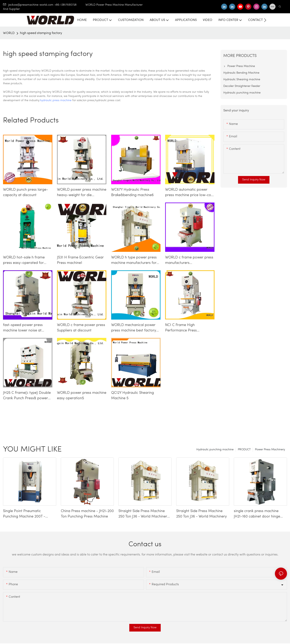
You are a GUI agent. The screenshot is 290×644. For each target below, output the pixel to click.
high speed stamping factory (41, 33)
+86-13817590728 (70, 5)
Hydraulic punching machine (215, 450)
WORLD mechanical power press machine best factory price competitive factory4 (134, 328)
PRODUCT (244, 450)
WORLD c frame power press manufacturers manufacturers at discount (189, 261)
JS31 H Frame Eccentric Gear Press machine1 (80, 260)
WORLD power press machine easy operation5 (82, 396)
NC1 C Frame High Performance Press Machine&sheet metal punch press (189, 328)
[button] (265, 20)
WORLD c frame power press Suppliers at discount (81, 328)
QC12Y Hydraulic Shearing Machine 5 (133, 396)
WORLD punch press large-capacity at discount (26, 192)
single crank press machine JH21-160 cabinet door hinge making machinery (257, 514)
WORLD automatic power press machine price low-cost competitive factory (190, 193)
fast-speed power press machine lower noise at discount (23, 328)
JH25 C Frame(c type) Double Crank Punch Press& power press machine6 (27, 396)
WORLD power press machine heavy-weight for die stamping (82, 193)
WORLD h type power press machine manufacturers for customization (134, 261)
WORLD (9, 33)
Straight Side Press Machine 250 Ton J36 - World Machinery (201, 514)
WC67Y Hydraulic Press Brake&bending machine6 (132, 192)
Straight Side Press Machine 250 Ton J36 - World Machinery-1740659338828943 (145, 514)
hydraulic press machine (56, 100)
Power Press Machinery (270, 450)
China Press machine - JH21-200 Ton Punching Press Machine (87, 514)
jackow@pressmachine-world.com (28, 5)
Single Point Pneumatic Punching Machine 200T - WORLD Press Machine (24, 514)
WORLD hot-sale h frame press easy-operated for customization (24, 261)
